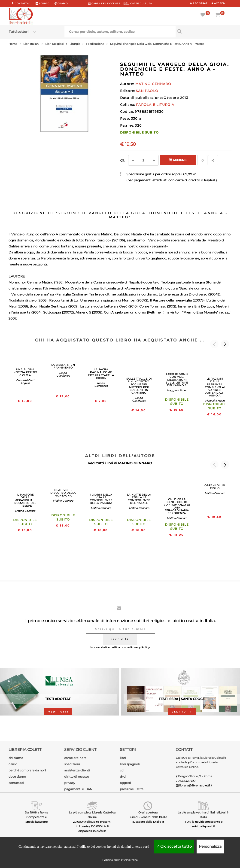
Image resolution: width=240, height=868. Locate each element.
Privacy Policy (140, 647)
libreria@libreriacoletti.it (196, 785)
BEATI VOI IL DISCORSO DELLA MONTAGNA (63, 493)
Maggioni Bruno (177, 390)
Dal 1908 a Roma (36, 812)
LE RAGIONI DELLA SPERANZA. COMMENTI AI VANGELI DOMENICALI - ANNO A (215, 387)
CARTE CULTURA (138, 4)
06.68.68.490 (187, 781)
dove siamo (17, 777)
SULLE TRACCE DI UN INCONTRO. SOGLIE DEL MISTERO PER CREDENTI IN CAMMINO (139, 386)
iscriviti (120, 639)
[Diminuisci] (133, 160)
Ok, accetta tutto (174, 846)
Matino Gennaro (25, 511)
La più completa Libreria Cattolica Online (92, 815)
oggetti (125, 783)
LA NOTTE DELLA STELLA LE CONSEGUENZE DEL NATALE (139, 499)
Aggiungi (178, 160)
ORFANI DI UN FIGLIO (215, 487)
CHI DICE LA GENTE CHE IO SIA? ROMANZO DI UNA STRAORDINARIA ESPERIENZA (177, 506)
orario (63, 4)
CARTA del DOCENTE (104, 4)
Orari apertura (148, 812)
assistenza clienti (77, 770)
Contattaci (23, 4)
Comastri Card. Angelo (25, 382)
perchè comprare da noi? (27, 770)
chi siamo (16, 758)
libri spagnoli (130, 764)
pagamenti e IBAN (78, 789)
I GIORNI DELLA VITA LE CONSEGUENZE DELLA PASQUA (101, 499)
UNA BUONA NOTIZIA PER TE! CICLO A (25, 372)
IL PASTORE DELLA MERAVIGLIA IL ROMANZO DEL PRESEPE (25, 500)
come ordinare (75, 758)
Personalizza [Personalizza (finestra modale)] (210, 846)
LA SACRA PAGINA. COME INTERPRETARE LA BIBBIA (101, 374)
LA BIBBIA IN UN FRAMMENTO (63, 366)
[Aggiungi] (154, 160)
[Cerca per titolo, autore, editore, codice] (203, 31)
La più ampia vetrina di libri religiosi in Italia (204, 815)
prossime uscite (132, 789)
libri (123, 758)
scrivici (45, 4)
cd (122, 770)
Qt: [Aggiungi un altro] (122, 160)
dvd (123, 777)
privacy (70, 783)
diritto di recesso (77, 777)
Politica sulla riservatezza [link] (120, 860)
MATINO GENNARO (135, 463)
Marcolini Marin (215, 401)
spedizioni (72, 764)
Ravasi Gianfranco (63, 374)
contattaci (16, 783)
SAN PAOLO (147, 91)
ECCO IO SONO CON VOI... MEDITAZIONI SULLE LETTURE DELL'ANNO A (177, 380)
